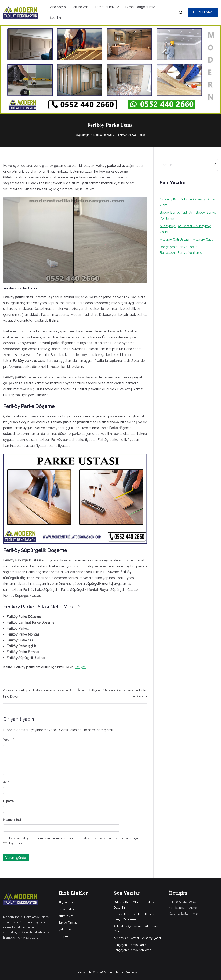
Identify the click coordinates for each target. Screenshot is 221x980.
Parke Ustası (67, 909)
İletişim (56, 18)
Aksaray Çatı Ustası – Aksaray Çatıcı (187, 239)
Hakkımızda (80, 7)
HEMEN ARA (203, 12)
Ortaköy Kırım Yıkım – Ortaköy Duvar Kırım (188, 202)
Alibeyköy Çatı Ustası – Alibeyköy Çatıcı (185, 229)
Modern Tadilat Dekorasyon (123, 972)
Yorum (9, 740)
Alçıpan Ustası (68, 902)
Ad (6, 782)
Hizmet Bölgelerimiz (139, 7)
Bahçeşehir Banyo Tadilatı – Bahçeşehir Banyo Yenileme (181, 250)
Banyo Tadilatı (68, 923)
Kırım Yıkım (66, 916)
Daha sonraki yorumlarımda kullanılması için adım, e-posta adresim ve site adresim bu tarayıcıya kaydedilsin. (74, 841)
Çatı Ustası (65, 929)
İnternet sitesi (12, 820)
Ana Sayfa (58, 7)
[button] (117, 7)
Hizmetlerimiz (106, 7)
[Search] (214, 165)
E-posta (9, 801)
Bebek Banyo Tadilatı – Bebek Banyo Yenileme (188, 216)
